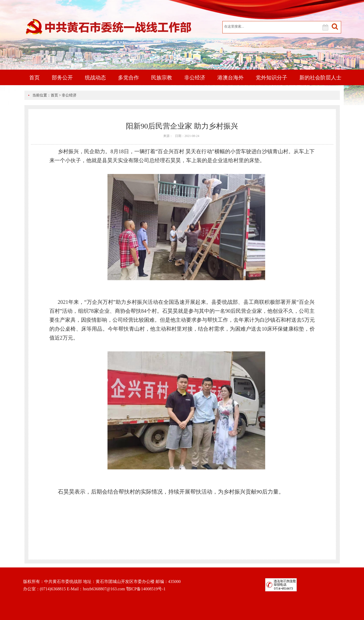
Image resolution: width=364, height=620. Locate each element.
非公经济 (195, 78)
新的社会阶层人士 (320, 78)
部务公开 (62, 78)
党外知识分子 (271, 78)
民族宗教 (162, 78)
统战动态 (95, 78)
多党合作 (129, 78)
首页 (34, 78)
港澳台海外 (230, 78)
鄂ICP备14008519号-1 (146, 589)
